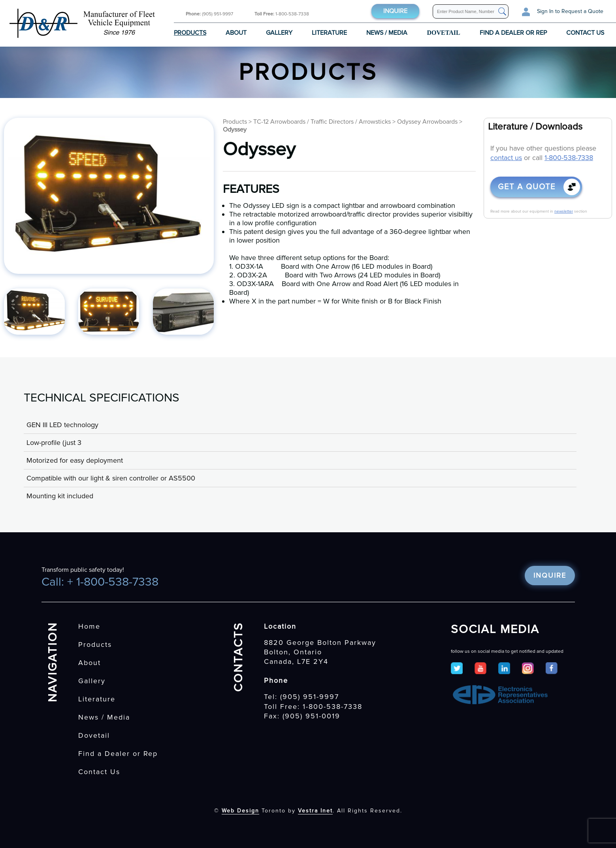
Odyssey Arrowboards (427, 122)
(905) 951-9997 (209, 14)
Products (190, 33)
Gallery (279, 33)
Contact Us (585, 33)
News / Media (387, 33)
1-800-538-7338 (282, 14)
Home (89, 626)
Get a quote (527, 187)
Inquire (395, 11)
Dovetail (94, 735)
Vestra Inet (315, 811)
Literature (329, 33)
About (236, 33)
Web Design (240, 811)
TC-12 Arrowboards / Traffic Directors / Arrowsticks (322, 122)
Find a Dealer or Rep (513, 33)
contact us (506, 158)
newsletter (564, 211)
